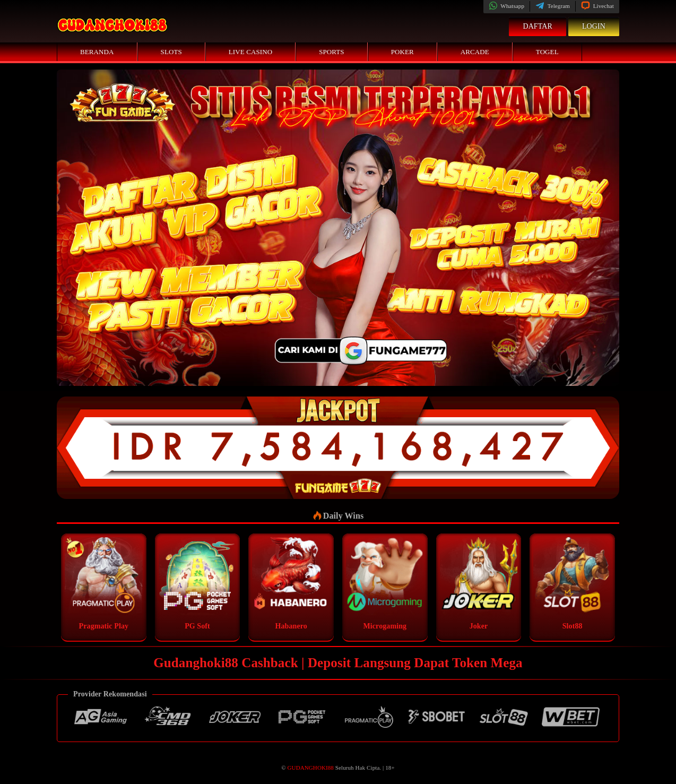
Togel (547, 52)
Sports (332, 52)
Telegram (553, 6)
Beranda (97, 52)
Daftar (538, 26)
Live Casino (250, 52)
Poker (402, 52)
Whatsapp (506, 6)
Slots (171, 52)
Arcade (475, 52)
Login (594, 26)
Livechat (597, 6)
